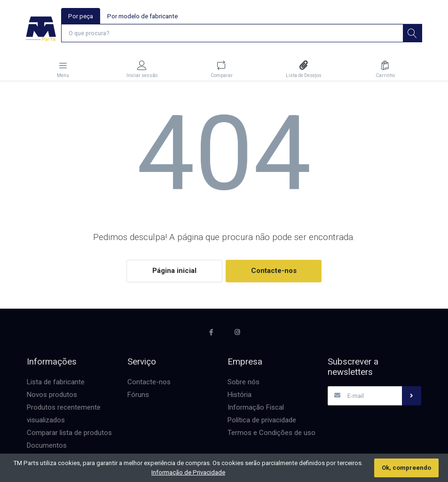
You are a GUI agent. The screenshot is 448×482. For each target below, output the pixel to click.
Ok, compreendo (406, 468)
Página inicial (174, 271)
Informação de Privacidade (188, 472)
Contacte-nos (274, 271)
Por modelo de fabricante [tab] (143, 16)
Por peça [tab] (81, 16)
